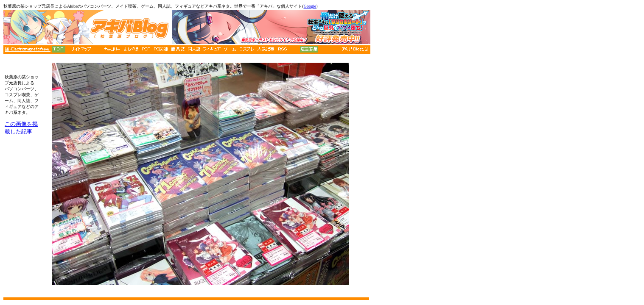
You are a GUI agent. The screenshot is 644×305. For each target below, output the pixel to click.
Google (310, 6)
